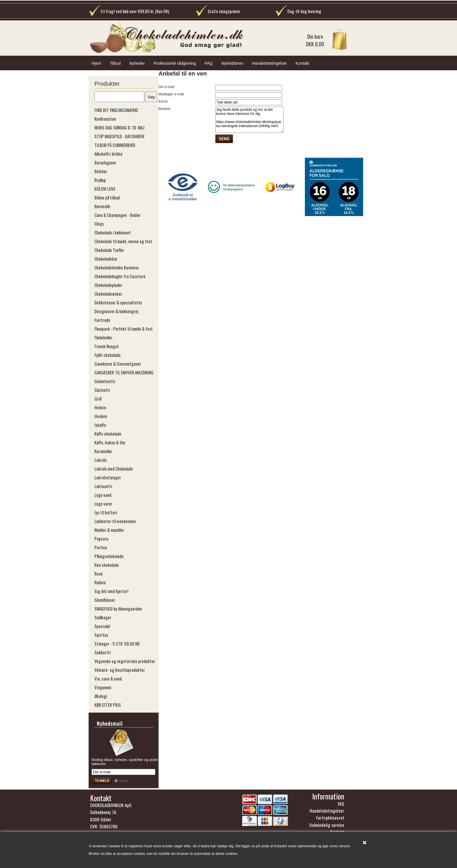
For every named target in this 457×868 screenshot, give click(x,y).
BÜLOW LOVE (105, 189)
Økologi (101, 696)
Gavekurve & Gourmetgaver (118, 364)
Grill (98, 399)
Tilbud (115, 63)
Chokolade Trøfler (109, 250)
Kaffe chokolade (108, 434)
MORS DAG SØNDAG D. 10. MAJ (119, 127)
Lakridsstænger (108, 477)
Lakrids (101, 460)
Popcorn (101, 539)
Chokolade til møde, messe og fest (123, 241)
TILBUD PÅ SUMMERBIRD (115, 145)
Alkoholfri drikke (108, 154)
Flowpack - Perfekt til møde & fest (124, 329)
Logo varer (103, 504)
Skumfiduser (105, 600)
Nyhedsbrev (232, 63)
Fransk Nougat (107, 346)
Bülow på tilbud (107, 197)
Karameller (103, 451)
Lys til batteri (106, 512)
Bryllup (100, 180)
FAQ (209, 63)
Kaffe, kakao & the (110, 442)
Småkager (103, 617)
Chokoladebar (106, 259)
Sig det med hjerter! (111, 591)
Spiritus (101, 635)
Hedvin (100, 407)
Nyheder (137, 63)
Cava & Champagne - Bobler (118, 215)
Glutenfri (102, 390)
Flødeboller (103, 337)
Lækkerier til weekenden (115, 521)
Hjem (96, 63)
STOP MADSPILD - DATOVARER (119, 136)
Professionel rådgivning (175, 63)
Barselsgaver (105, 162)
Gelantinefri (105, 381)
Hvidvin (101, 416)
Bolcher (101, 171)
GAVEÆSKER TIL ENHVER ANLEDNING (124, 372)
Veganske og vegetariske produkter (125, 661)
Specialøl (102, 626)
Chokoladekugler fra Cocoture (120, 276)
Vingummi (103, 687)
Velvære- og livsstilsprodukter (120, 670)
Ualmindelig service (327, 825)
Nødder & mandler (109, 530)
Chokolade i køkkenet (113, 232)
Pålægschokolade (109, 556)
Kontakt (302, 63)
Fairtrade (102, 320)
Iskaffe (100, 425)
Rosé (99, 574)
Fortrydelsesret (330, 818)
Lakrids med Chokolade (114, 469)
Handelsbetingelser (269, 63)
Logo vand (103, 495)
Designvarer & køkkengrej (116, 311)
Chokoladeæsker (108, 294)
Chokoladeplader (108, 285)
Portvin (101, 547)
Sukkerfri (103, 652)
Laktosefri (103, 486)
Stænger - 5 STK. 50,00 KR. (117, 643)
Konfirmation (105, 119)
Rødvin (100, 582)
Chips (99, 224)
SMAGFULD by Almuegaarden (118, 609)
